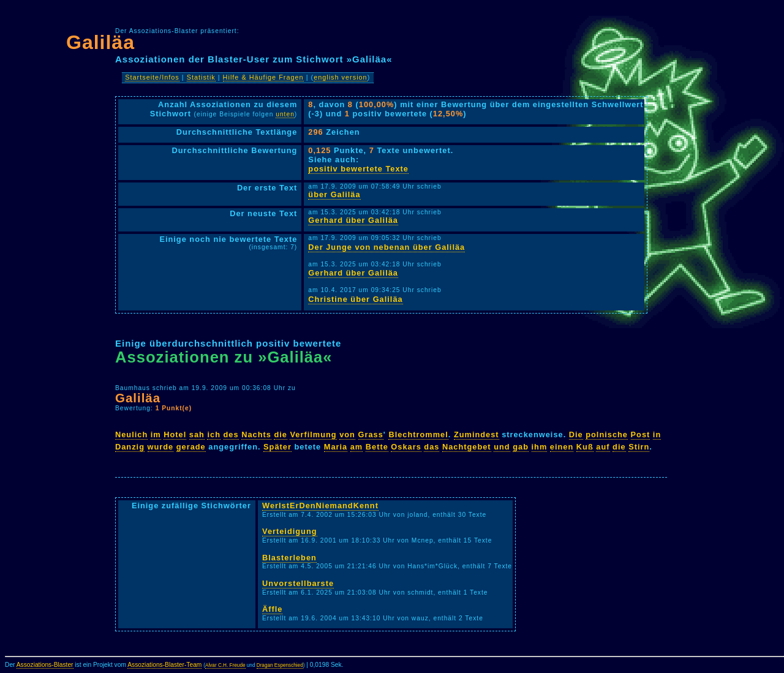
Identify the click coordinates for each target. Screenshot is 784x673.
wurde (161, 447)
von (347, 434)
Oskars (406, 447)
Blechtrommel (418, 434)
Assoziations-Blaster (45, 665)
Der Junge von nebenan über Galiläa (386, 247)
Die (576, 434)
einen (562, 447)
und (502, 447)
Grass (371, 434)
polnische (607, 434)
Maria (336, 447)
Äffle (272, 609)
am (357, 447)
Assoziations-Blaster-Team (164, 665)
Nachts (256, 434)
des (231, 434)
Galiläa (100, 42)
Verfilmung (313, 434)
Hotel (175, 434)
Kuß (585, 447)
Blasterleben (289, 558)
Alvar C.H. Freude (225, 665)
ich (214, 434)
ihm (540, 447)
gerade (191, 447)
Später (277, 447)
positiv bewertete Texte (358, 169)
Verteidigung (290, 531)
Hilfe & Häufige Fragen (263, 77)
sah (197, 434)
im (156, 434)
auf (603, 447)
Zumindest (477, 434)
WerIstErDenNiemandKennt (320, 506)
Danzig (130, 447)
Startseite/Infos (152, 77)
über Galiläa (334, 194)
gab (521, 447)
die (281, 434)
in (657, 434)
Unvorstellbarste (298, 583)
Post (641, 434)
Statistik (201, 77)
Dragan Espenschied (280, 665)
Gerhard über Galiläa (353, 220)
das (432, 447)
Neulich (131, 434)
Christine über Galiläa (355, 299)
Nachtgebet (467, 447)
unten (285, 114)
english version (341, 77)
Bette (377, 447)
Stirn (639, 447)
